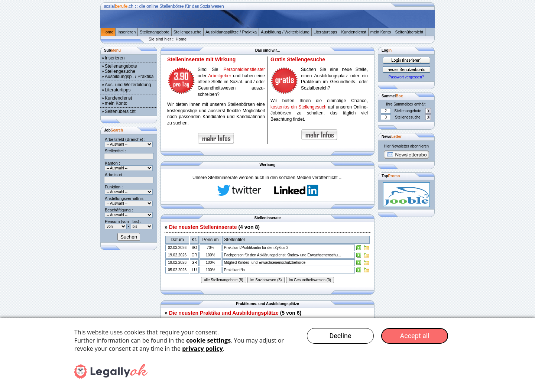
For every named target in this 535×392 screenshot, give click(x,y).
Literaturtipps (325, 32)
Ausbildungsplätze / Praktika (231, 32)
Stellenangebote (155, 32)
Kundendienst (354, 32)
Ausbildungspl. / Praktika (129, 77)
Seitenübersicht (409, 32)
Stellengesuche (187, 32)
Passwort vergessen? (406, 77)
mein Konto (381, 32)
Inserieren (127, 32)
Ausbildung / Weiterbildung (285, 32)
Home (108, 32)
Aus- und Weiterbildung (128, 85)
